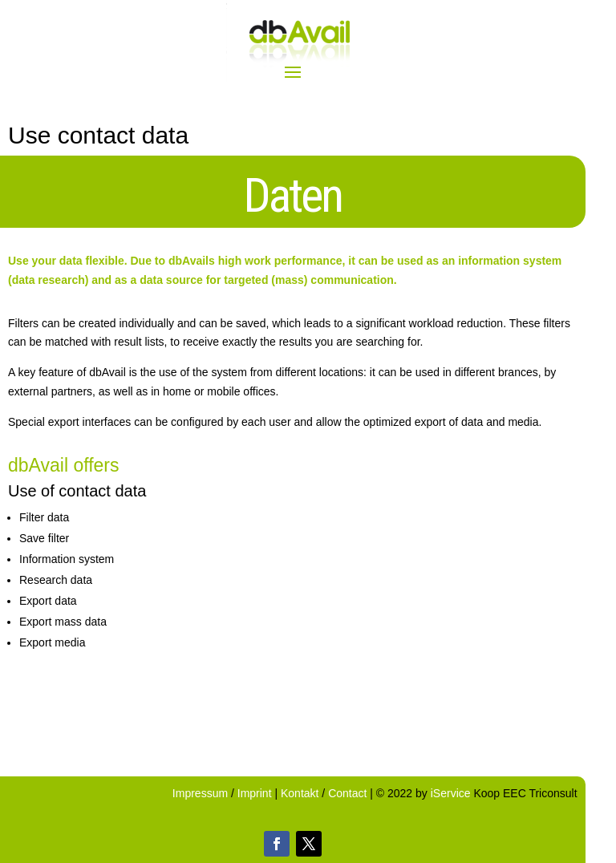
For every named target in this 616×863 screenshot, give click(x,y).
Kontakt (300, 793)
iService (451, 793)
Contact (347, 793)
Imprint (256, 793)
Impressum (202, 793)
